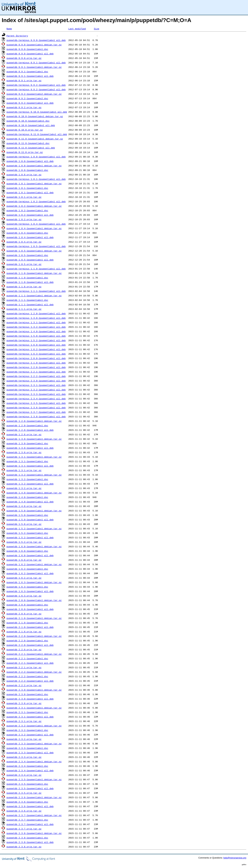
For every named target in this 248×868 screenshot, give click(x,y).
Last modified (77, 29)
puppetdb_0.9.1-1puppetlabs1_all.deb (30, 76)
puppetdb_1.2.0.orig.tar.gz (24, 434)
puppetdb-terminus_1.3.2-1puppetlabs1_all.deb (36, 327)
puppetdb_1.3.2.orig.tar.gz (24, 488)
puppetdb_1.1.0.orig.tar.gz (24, 287)
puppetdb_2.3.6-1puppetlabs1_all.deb (30, 806)
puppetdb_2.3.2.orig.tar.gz (24, 739)
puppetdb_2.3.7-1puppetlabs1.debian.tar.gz (34, 815)
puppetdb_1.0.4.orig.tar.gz (24, 242)
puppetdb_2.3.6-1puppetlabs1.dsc (27, 802)
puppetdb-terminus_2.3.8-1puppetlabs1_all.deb (36, 417)
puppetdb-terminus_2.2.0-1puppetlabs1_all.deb (36, 367)
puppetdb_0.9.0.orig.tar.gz (24, 58)
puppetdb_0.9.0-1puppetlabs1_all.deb (30, 54)
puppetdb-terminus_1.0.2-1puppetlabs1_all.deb (36, 201)
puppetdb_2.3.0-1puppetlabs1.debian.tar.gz (34, 690)
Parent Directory (17, 36)
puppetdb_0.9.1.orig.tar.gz (24, 80)
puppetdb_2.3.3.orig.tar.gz (24, 757)
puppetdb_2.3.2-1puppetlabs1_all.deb (30, 735)
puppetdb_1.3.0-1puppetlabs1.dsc (27, 443)
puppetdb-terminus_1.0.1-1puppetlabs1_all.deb (36, 179)
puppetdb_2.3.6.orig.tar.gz (24, 811)
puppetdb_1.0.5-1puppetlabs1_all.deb (30, 260)
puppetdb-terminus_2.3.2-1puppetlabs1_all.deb (36, 390)
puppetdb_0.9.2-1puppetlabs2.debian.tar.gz (34, 94)
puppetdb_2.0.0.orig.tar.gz (24, 614)
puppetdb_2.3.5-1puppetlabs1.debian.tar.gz (34, 779)
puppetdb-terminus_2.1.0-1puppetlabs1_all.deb (36, 363)
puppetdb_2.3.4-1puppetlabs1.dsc (27, 766)
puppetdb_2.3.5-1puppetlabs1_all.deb (30, 788)
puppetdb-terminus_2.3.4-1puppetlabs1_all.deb (36, 399)
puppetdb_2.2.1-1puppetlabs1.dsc (27, 658)
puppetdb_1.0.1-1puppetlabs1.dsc (27, 188)
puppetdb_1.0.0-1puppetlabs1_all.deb (30, 161)
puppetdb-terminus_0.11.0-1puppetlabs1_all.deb (37, 134)
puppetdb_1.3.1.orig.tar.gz (24, 470)
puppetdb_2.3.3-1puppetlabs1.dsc (27, 748)
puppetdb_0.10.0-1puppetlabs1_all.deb (31, 125)
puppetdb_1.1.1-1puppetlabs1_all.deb (30, 304)
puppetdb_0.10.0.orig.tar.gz (25, 130)
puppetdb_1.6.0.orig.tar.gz (24, 560)
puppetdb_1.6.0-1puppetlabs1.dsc (27, 551)
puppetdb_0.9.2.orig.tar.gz (24, 107)
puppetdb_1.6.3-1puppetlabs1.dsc (27, 587)
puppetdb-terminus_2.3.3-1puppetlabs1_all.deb (36, 394)
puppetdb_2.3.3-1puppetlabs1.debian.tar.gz (34, 744)
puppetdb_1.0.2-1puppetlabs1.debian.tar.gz (34, 206)
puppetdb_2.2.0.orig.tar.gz (24, 649)
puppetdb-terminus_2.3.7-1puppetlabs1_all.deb (36, 412)
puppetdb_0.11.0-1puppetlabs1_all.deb (31, 148)
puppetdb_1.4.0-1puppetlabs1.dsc (27, 497)
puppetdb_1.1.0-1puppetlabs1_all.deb (30, 282)
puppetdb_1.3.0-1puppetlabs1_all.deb (30, 448)
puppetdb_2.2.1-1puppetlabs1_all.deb (30, 663)
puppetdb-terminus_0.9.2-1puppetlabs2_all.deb (36, 89)
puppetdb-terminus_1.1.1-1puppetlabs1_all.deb (36, 291)
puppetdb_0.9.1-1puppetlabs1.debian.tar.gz (34, 67)
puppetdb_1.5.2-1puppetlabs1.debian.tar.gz (34, 529)
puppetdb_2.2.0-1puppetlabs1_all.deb (30, 645)
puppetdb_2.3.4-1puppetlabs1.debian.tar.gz (34, 762)
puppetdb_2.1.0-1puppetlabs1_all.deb (30, 627)
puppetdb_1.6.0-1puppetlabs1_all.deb (30, 555)
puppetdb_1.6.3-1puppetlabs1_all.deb (30, 591)
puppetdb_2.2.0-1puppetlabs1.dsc (27, 641)
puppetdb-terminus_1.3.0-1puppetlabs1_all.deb (36, 318)
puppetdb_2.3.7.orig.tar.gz (24, 829)
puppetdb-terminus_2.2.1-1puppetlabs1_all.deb (36, 372)
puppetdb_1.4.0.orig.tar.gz (24, 506)
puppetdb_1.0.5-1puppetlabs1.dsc (27, 255)
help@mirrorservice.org (235, 858)
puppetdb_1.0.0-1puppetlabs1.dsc (27, 170)
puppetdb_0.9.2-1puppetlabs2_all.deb (30, 103)
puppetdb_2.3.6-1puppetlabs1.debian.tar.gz (34, 797)
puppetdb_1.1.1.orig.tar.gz (24, 309)
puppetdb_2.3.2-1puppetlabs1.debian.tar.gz (34, 726)
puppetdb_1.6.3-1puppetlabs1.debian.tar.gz (34, 582)
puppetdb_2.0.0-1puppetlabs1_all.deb (30, 609)
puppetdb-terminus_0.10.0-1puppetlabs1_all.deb (37, 112)
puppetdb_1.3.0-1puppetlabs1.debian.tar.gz (34, 439)
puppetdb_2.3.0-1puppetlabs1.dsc (27, 694)
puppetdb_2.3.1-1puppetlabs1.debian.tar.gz (34, 708)
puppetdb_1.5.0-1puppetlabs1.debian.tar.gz (34, 511)
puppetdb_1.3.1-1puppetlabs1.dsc (27, 461)
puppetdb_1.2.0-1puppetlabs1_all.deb (30, 430)
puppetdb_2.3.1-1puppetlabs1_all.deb (30, 717)
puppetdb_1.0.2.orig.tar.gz (24, 219)
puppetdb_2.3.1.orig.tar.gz (24, 721)
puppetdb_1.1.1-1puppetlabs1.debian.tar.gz (34, 296)
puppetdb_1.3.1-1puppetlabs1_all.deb (30, 466)
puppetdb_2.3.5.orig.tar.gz (24, 793)
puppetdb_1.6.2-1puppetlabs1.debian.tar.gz (34, 564)
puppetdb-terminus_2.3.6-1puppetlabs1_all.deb (36, 408)
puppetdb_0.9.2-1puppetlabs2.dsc (27, 98)
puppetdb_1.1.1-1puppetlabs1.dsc (27, 300)
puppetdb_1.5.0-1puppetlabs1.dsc (27, 515)
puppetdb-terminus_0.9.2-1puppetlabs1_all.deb (36, 85)
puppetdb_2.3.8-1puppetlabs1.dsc (27, 838)
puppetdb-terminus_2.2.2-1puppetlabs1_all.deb (36, 376)
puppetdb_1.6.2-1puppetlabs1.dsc (27, 569)
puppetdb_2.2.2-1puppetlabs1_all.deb (30, 681)
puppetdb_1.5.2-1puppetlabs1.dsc (27, 533)
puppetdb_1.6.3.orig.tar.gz (24, 596)
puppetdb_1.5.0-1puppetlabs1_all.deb (30, 520)
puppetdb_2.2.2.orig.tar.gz (24, 685)
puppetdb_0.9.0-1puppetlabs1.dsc (27, 49)
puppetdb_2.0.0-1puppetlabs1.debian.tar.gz (34, 600)
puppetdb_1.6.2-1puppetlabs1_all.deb (30, 573)
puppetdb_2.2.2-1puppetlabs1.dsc (27, 676)
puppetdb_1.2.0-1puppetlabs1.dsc (27, 425)
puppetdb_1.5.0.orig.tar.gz (24, 524)
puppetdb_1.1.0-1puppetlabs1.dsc (27, 278)
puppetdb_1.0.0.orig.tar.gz (24, 175)
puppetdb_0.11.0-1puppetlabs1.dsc (28, 143)
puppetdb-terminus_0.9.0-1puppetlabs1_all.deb (36, 40)
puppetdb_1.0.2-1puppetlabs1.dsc (27, 210)
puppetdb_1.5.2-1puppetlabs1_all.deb (30, 537)
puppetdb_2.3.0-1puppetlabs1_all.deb (30, 699)
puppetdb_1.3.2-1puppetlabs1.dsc (27, 479)
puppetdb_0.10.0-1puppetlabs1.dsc (28, 121)
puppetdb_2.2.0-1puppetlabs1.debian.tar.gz (34, 636)
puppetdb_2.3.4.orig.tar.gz (24, 775)
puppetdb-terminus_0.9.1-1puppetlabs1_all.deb (36, 63)
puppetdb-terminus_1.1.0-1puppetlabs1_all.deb (36, 269)
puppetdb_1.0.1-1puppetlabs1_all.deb (30, 192)
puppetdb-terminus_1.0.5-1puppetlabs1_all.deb (36, 246)
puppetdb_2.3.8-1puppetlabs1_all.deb (30, 842)
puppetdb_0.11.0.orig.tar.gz (25, 152)
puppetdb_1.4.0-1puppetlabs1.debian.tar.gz (34, 493)
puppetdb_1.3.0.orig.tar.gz (24, 452)
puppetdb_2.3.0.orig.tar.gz (24, 703)
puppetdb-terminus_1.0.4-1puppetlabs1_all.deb (36, 224)
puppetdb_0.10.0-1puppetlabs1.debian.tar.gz (35, 116)
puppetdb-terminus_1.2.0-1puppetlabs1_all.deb (36, 313)
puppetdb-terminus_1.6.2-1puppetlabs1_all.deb (36, 349)
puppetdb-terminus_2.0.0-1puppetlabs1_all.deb (36, 358)
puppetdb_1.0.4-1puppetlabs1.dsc (27, 233)
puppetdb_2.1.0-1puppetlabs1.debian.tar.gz (34, 618)
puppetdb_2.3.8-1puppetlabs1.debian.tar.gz (34, 833)
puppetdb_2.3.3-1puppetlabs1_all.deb (30, 753)
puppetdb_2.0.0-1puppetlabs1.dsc (27, 605)
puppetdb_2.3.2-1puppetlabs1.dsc (27, 730)
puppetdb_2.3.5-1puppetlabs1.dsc (27, 784)
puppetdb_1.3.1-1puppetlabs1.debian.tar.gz (34, 457)
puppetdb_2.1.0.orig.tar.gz (24, 632)
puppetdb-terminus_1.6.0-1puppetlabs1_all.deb (36, 345)
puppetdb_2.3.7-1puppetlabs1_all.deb (30, 824)
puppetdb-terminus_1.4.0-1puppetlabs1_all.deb (36, 331)
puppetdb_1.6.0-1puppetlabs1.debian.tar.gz (34, 546)
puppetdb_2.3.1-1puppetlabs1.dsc (27, 712)
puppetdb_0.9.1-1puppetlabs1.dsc (27, 72)
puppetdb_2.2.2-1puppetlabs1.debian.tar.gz (34, 672)
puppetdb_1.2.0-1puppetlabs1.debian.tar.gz (34, 421)
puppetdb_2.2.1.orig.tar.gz (24, 667)
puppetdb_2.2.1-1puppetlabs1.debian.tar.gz (34, 654)
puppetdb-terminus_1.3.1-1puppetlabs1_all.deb (36, 322)
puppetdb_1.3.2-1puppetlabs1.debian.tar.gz (34, 475)
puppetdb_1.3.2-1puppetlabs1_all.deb (30, 484)
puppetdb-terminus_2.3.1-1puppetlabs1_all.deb (36, 385)
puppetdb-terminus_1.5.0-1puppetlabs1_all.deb (36, 336)
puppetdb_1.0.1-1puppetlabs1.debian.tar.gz (34, 184)
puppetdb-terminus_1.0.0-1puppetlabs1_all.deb (36, 157)
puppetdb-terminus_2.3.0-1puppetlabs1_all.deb (36, 381)
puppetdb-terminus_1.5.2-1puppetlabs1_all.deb (36, 340)
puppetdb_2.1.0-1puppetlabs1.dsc (27, 623)
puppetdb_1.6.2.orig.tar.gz (24, 578)
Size (97, 29)
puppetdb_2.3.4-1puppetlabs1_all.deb (30, 770)
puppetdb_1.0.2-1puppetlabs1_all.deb (30, 215)
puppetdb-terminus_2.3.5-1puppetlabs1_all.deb (36, 403)
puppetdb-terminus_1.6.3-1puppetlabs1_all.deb (36, 354)
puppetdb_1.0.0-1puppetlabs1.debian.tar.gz (34, 166)
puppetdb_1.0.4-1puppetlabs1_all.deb (30, 237)
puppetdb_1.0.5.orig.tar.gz (24, 264)
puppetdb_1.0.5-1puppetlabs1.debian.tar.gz (34, 251)
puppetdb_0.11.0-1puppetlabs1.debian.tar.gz (35, 139)
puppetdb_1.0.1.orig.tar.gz (24, 197)
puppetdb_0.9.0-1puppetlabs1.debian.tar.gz (34, 45)
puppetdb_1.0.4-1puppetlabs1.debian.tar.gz (34, 228)
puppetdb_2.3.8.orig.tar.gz (24, 847)
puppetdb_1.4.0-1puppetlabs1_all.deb (30, 502)
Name (9, 29)
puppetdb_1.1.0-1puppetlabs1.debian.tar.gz (34, 273)
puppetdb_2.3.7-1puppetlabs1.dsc (27, 820)
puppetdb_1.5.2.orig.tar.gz (24, 542)
